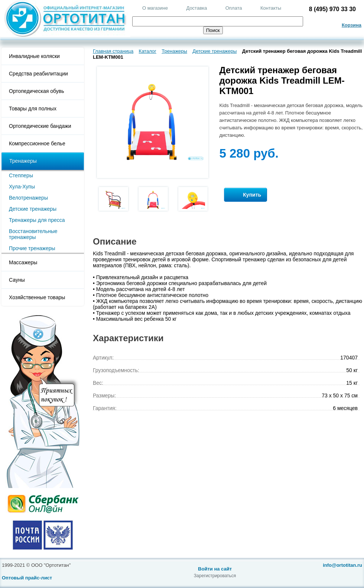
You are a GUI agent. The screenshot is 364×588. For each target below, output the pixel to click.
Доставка (196, 8)
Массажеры (23, 262)
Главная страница (113, 51)
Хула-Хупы (22, 187)
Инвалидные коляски (34, 56)
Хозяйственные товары (37, 297)
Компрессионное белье (37, 143)
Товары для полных (33, 109)
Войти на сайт (215, 569)
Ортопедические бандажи (40, 126)
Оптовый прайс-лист (27, 578)
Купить (246, 195)
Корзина (352, 25)
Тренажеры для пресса (37, 220)
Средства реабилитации (38, 74)
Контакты (271, 8)
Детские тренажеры (33, 209)
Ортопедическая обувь (36, 91)
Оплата (234, 8)
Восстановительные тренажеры (33, 234)
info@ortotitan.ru (342, 565)
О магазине (155, 8)
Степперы (21, 175)
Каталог (148, 51)
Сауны (17, 280)
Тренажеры (23, 161)
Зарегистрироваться (215, 576)
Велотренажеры (28, 198)
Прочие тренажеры (32, 248)
